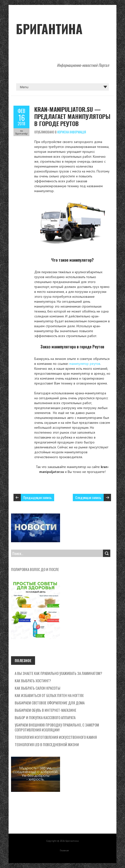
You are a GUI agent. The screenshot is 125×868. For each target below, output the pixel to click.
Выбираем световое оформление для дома (50, 703)
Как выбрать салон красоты (37, 688)
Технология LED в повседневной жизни (47, 744)
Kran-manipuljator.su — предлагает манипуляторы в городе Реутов (72, 116)
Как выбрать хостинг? (33, 681)
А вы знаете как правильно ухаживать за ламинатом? (58, 673)
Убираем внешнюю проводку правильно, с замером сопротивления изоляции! (57, 727)
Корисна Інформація (72, 132)
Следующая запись (88, 497)
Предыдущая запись (37, 497)
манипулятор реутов (85, 364)
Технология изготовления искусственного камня (56, 737)
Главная (64, 850)
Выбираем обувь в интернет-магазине (45, 710)
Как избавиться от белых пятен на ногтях (49, 695)
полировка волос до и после (35, 569)
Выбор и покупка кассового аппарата (45, 717)
